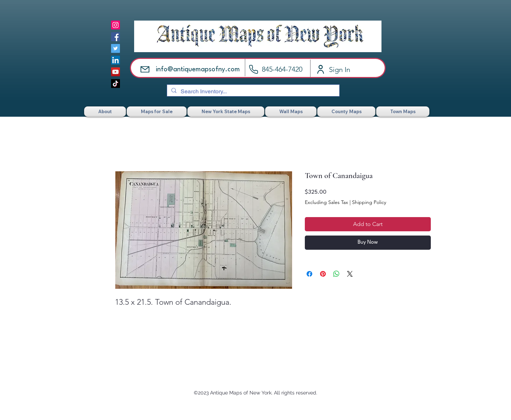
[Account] (321, 69)
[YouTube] (116, 72)
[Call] (254, 69)
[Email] (145, 69)
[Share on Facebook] (309, 274)
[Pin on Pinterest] (323, 274)
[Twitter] (116, 48)
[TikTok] (116, 84)
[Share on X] (350, 274)
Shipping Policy (369, 202)
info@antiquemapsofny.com (198, 70)
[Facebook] (116, 37)
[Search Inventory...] (252, 92)
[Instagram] (116, 25)
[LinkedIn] (116, 60)
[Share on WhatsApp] (336, 274)
